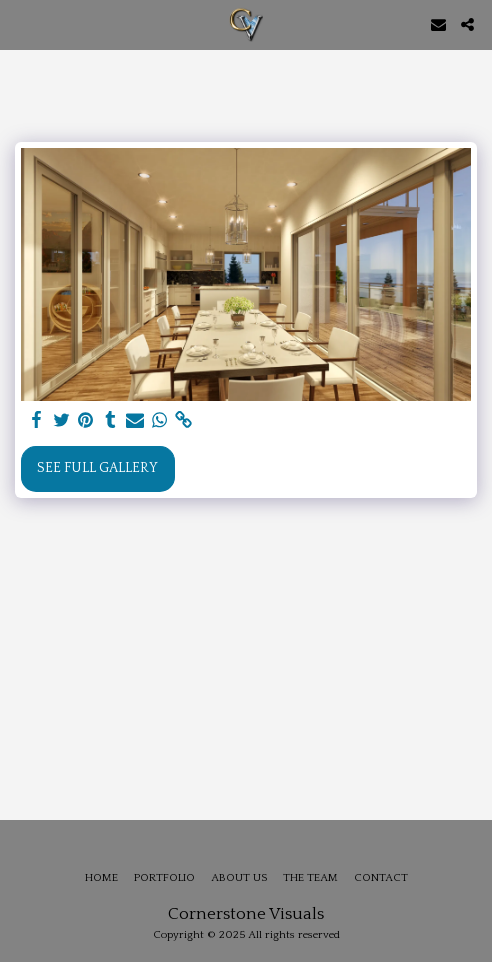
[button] (22, 24)
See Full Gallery (97, 468)
